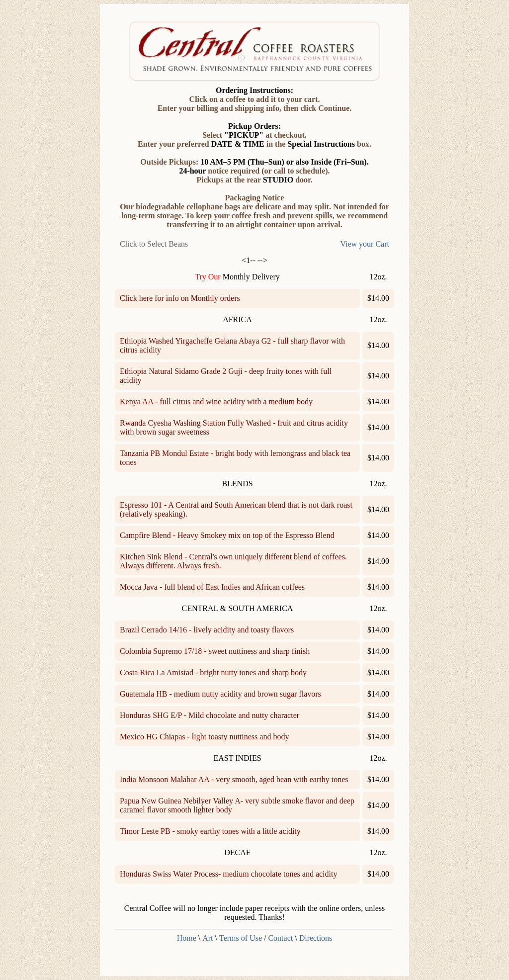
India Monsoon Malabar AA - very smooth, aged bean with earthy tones (234, 779)
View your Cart (365, 244)
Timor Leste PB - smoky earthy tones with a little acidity (210, 831)
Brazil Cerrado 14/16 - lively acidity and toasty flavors (207, 630)
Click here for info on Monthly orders (180, 298)
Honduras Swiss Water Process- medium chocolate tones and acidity (228, 874)
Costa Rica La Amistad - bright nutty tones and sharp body (213, 672)
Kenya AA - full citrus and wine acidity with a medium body (216, 401)
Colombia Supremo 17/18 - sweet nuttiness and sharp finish (215, 651)
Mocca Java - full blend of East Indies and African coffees (212, 587)
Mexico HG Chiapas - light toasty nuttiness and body (204, 737)
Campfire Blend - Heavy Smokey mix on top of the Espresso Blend (227, 535)
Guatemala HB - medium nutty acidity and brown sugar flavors (220, 694)
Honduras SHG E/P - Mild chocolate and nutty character (210, 715)
